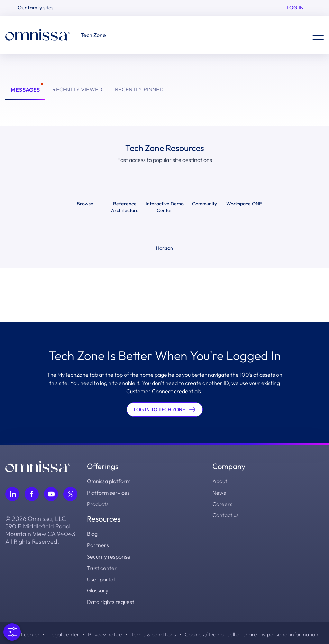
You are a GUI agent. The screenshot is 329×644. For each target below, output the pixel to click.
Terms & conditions (155, 632)
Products (98, 503)
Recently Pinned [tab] (139, 89)
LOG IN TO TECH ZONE (165, 410)
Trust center (102, 566)
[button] (38, 8)
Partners (98, 544)
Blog (92, 533)
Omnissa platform (109, 481)
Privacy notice (106, 632)
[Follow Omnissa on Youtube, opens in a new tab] (51, 494)
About (220, 481)
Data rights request (111, 599)
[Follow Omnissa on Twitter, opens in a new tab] (70, 494)
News (219, 492)
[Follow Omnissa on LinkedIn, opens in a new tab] (12, 494)
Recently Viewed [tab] (77, 89)
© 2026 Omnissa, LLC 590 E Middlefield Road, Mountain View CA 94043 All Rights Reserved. (40, 530)
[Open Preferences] (12, 632)
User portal (101, 577)
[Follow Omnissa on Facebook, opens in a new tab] (32, 494)
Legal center (64, 632)
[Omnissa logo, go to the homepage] (38, 466)
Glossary (98, 588)
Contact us (226, 514)
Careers (222, 503)
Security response (109, 555)
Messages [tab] (25, 90)
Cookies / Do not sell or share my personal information (253, 632)
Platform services (108, 492)
